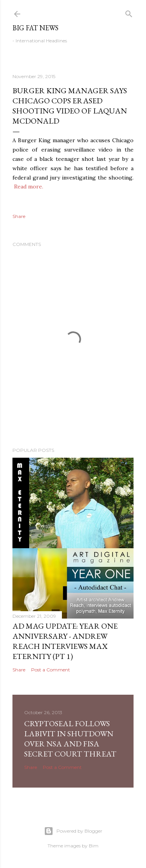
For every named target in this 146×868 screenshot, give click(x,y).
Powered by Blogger (73, 831)
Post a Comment (51, 670)
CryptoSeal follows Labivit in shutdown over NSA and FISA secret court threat (70, 739)
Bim (94, 846)
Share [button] (19, 216)
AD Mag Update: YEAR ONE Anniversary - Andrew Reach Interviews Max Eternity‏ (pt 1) (65, 641)
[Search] (129, 12)
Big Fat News (35, 28)
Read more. (29, 186)
